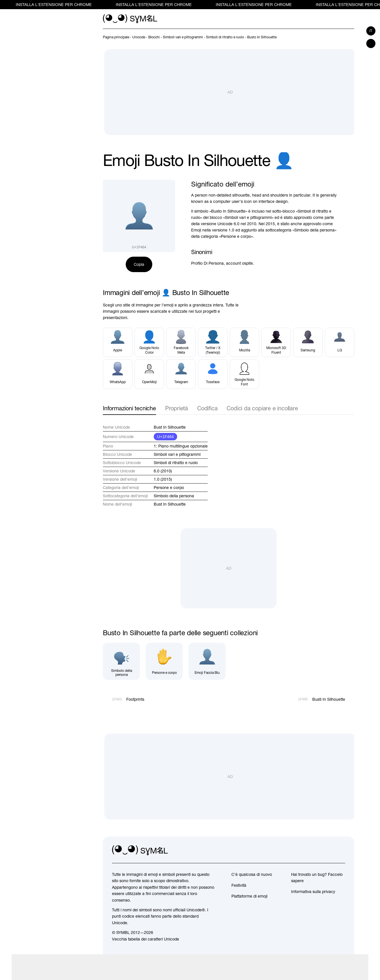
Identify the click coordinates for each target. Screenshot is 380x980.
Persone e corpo (169, 488)
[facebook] (341, 850)
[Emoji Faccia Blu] (207, 661)
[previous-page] (116, 37)
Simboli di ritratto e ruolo (176, 463)
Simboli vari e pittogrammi (177, 454)
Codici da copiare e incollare (262, 408)
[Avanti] (351, 37)
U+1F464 (165, 437)
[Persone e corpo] (164, 661)
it (371, 31)
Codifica (207, 408)
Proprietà (177, 408)
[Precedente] (341, 37)
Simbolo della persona (174, 496)
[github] (328, 850)
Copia (139, 264)
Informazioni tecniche (129, 408)
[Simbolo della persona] (121, 661)
